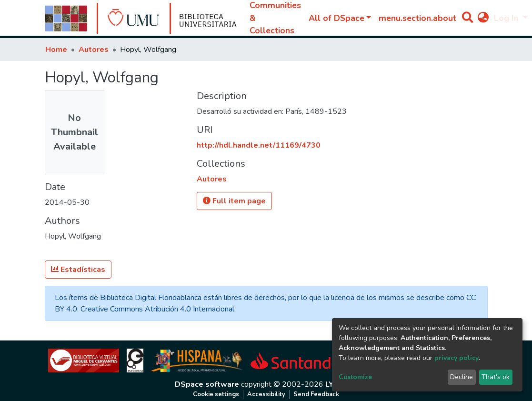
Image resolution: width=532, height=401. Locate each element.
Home (56, 50)
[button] (483, 18)
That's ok (496, 377)
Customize (355, 377)
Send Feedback (316, 394)
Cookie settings (216, 394)
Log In (507, 18)
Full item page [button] (234, 201)
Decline (462, 377)
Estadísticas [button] (78, 270)
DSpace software (207, 384)
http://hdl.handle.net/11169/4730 (259, 145)
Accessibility (266, 394)
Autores (94, 50)
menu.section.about (417, 18)
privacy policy (457, 358)
